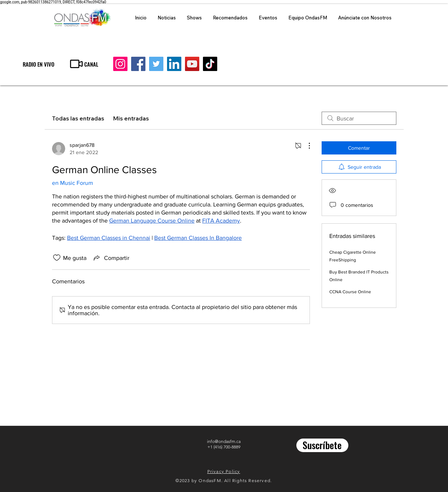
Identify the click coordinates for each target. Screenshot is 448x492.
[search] (359, 118)
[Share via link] (111, 258)
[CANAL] (83, 64)
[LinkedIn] (174, 64)
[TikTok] (210, 64)
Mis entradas (131, 118)
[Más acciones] (306, 146)
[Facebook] (138, 64)
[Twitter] (156, 64)
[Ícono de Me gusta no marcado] (57, 258)
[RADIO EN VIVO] (38, 64)
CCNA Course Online (350, 292)
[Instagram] (120, 64)
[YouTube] (192, 64)
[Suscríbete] (322, 445)
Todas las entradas (78, 118)
